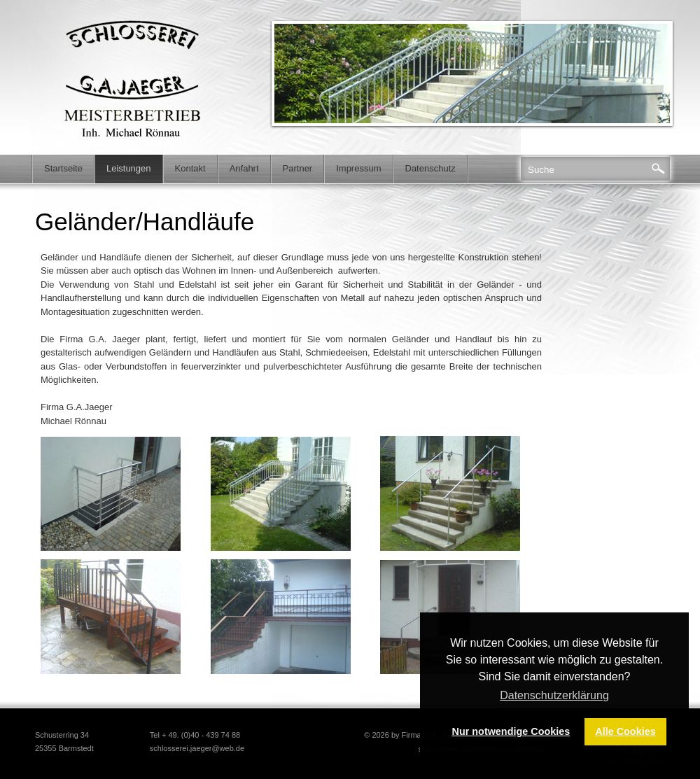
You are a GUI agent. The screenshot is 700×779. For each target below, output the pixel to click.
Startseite (63, 168)
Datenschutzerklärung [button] (554, 695)
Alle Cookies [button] (625, 731)
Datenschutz (430, 168)
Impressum (358, 168)
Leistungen (129, 168)
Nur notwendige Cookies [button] (511, 731)
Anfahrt (244, 168)
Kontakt (190, 168)
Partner (298, 168)
